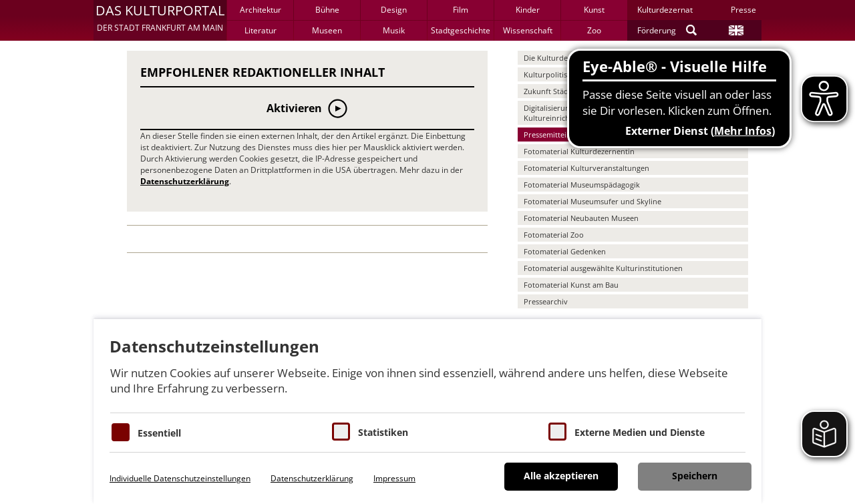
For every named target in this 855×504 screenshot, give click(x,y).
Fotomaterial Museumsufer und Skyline (592, 201)
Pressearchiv (546, 301)
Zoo (594, 30)
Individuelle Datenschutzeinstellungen (180, 478)
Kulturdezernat (665, 10)
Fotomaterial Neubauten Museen (581, 218)
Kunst (594, 10)
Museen (327, 30)
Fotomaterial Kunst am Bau (571, 285)
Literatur (261, 30)
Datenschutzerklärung (185, 181)
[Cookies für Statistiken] (341, 432)
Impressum (394, 478)
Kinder (528, 10)
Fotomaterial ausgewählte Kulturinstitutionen (603, 268)
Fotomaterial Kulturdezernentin (579, 151)
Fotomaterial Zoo (554, 235)
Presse (743, 10)
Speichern (695, 476)
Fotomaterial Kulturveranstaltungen (586, 168)
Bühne (327, 10)
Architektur (261, 10)
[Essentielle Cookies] (121, 432)
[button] (160, 20)
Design (394, 10)
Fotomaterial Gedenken (565, 251)
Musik (394, 30)
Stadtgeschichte (461, 30)
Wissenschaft (528, 30)
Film (461, 10)
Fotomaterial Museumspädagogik (582, 185)
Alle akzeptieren (561, 476)
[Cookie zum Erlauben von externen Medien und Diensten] (557, 432)
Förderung (657, 30)
